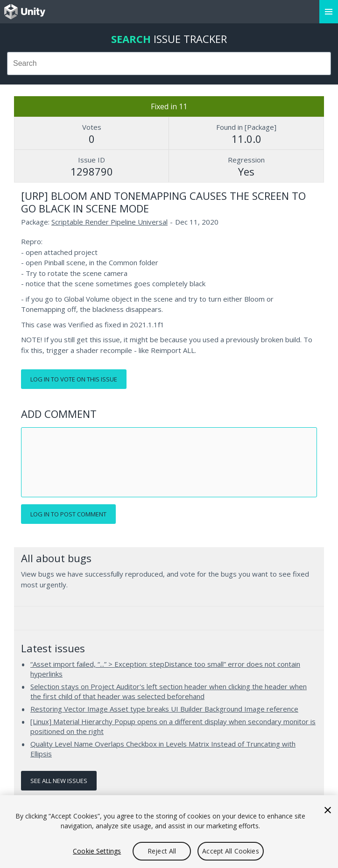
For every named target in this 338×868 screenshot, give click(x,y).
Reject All (162, 851)
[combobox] (169, 64)
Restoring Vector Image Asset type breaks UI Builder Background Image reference (164, 709)
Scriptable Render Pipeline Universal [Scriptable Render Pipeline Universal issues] (109, 222)
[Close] (328, 810)
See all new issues (59, 781)
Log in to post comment (68, 514)
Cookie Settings (97, 851)
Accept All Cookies (231, 851)
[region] (169, 832)
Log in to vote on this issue (74, 379)
